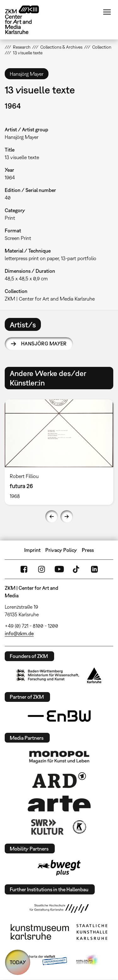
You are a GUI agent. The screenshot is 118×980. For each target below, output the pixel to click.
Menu (107, 12)
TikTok (77, 569)
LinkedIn (94, 569)
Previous (52, 517)
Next (67, 517)
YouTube (59, 569)
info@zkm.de (19, 633)
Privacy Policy (61, 550)
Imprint (32, 550)
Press (88, 550)
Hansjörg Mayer (44, 344)
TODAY (18, 962)
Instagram (42, 569)
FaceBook (24, 569)
